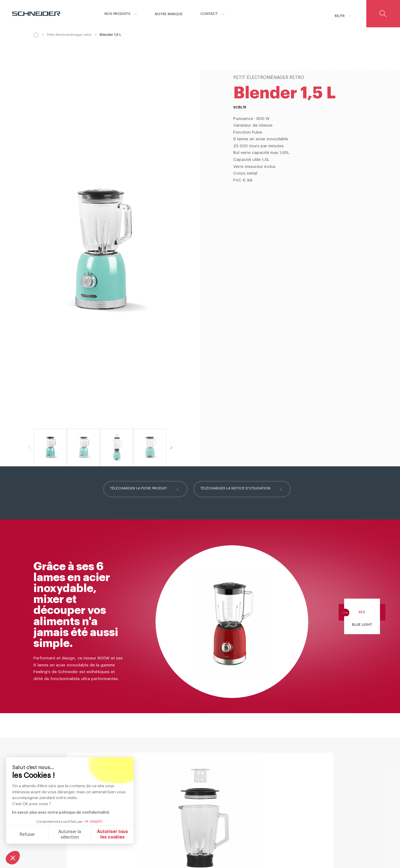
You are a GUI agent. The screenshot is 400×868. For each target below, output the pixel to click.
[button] (13, 858)
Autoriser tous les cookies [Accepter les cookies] (60, 835)
